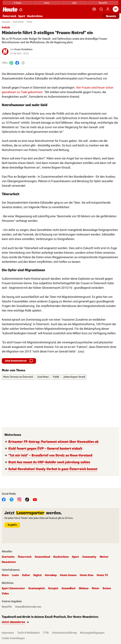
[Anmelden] (108, 9)
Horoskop (51, 575)
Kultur (26, 575)
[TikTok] (27, 499)
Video (5, 594)
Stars (5, 575)
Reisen (107, 588)
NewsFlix (103, 3)
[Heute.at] (10, 9)
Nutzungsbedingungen (92, 633)
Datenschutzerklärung (64, 633)
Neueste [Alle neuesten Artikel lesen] (111, 16)
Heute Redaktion (23, 49)
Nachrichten (35, 16)
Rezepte (53, 588)
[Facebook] (17, 63)
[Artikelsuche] (101, 9)
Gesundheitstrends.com (28, 607)
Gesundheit (69, 588)
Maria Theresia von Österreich (18, 377)
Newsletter (9, 562)
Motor (96, 588)
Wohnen (84, 588)
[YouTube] (35, 499)
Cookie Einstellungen (13, 638)
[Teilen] (23, 63)
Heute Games (68, 575)
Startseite (6, 22)
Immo (47, 3)
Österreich (9, 16)
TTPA (46, 633)
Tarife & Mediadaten (28, 633)
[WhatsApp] (11, 63)
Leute (15, 575)
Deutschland (42, 557)
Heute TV (102, 575)
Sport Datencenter (13, 588)
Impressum (8, 633)
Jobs (74, 3)
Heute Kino (87, 575)
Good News (43, 377)
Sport (22, 16)
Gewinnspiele (37, 588)
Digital (37, 575)
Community (89, 557)
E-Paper (18, 3)
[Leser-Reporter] (94, 9)
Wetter (104, 557)
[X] (12, 499)
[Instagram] (19, 499)
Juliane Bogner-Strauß (74, 377)
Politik (29, 22)
